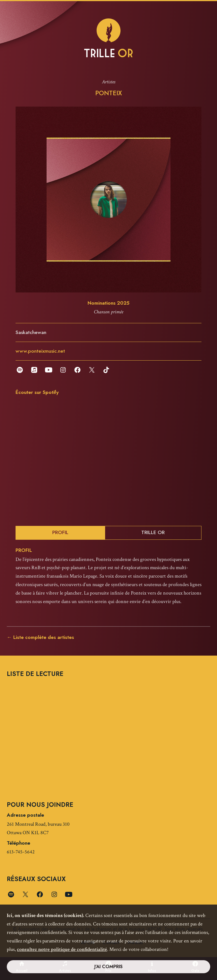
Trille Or (153, 532)
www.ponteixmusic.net (40, 351)
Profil (60, 532)
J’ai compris (108, 967)
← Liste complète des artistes (40, 637)
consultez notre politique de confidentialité (62, 949)
